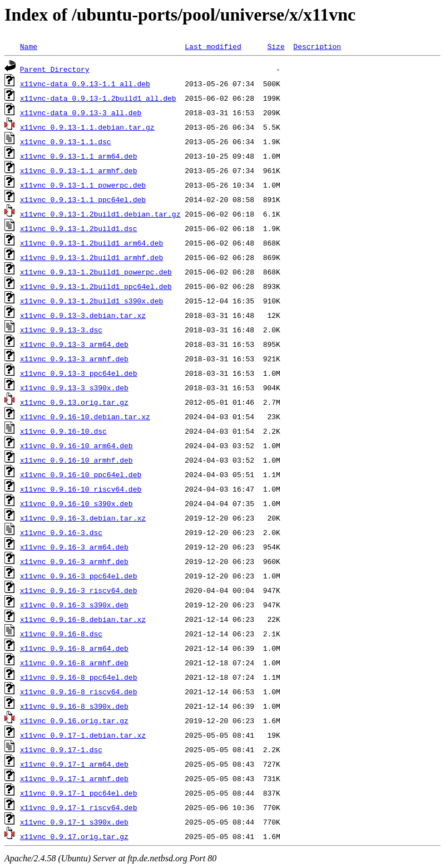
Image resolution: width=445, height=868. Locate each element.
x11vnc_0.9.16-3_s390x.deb (74, 605)
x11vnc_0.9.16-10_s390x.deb (76, 503)
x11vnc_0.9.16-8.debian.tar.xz (83, 619)
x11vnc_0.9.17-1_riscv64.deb (79, 807)
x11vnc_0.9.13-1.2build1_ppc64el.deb (96, 286)
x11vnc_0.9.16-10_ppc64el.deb (81, 474)
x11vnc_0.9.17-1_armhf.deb (74, 778)
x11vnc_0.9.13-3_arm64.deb (74, 344)
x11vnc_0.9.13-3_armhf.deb (74, 359)
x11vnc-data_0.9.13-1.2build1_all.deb (98, 98)
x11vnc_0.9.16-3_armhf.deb (74, 561)
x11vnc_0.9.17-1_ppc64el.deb (79, 793)
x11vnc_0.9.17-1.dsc (61, 749)
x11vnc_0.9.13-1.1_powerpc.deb (83, 185)
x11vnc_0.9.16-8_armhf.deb (74, 663)
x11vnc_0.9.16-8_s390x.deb (74, 706)
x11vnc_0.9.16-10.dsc (63, 431)
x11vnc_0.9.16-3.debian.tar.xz (83, 518)
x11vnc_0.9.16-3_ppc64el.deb (79, 576)
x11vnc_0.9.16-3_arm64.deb (74, 547)
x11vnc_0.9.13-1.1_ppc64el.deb (83, 199)
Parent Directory (55, 69)
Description (317, 46)
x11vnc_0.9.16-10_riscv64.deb (81, 489)
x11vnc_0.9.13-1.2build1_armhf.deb (92, 257)
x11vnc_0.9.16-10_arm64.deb (76, 445)
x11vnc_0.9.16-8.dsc (61, 634)
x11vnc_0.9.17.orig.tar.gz (74, 836)
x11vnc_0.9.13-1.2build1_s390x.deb (92, 301)
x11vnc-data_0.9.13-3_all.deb (81, 112)
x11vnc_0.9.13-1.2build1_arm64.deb (92, 243)
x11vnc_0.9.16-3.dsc (61, 532)
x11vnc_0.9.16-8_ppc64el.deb (79, 677)
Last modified (213, 46)
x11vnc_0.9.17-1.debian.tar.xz (83, 735)
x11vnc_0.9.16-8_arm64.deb (74, 648)
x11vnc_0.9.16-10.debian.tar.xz (85, 416)
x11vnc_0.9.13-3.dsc (61, 330)
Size (276, 46)
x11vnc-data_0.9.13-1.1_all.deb (85, 84)
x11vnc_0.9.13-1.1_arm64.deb (79, 156)
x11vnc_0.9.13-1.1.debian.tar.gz (87, 127)
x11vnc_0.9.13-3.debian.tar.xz (83, 315)
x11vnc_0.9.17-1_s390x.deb (74, 822)
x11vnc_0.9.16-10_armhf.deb (76, 460)
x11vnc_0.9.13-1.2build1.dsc (79, 228)
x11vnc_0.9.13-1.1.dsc (66, 141)
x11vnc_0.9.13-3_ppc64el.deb (79, 373)
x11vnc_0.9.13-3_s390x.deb (74, 388)
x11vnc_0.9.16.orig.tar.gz (74, 720)
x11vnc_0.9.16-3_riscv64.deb (79, 590)
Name (29, 46)
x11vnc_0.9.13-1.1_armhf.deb (79, 170)
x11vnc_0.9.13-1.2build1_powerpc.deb (96, 272)
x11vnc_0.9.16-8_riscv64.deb (79, 692)
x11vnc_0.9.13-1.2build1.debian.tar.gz (100, 214)
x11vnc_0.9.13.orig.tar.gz (74, 402)
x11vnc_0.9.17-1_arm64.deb (74, 764)
